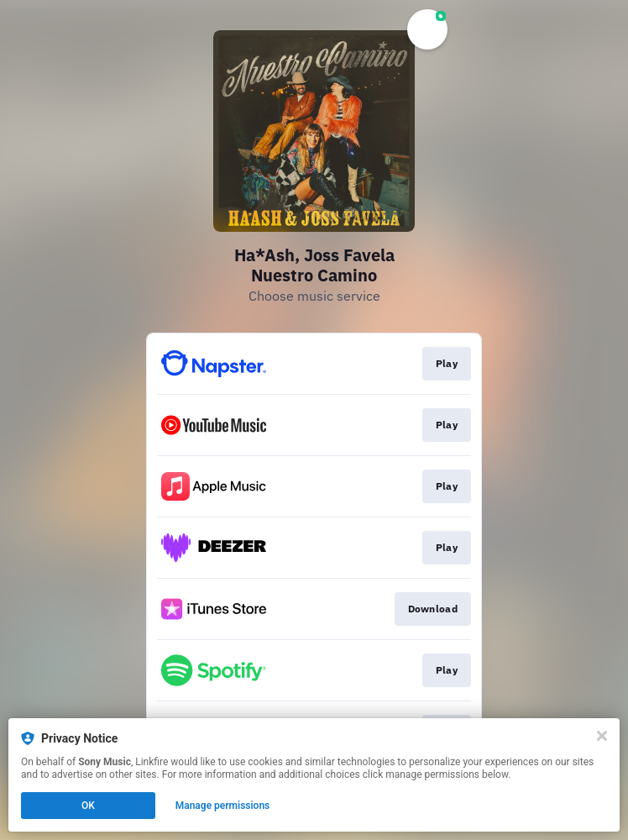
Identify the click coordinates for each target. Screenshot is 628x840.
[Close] (602, 736)
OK (88, 806)
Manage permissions (223, 806)
